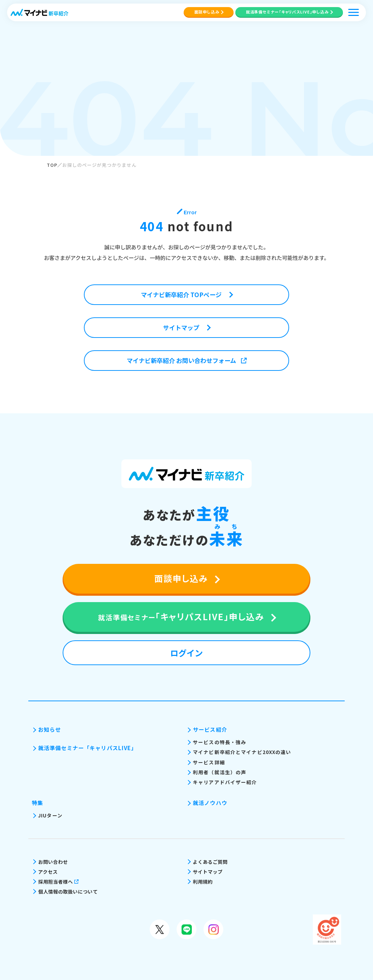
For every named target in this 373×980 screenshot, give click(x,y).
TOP (52, 165)
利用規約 (203, 882)
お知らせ (50, 729)
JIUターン (50, 815)
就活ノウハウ (210, 803)
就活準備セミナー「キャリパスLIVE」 (88, 748)
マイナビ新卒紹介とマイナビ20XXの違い (242, 752)
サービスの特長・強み (220, 742)
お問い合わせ (53, 862)
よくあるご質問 (210, 862)
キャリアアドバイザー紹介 (225, 782)
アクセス (48, 872)
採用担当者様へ (58, 882)
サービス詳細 (209, 762)
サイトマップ (208, 872)
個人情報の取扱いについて (68, 891)
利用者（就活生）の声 (220, 772)
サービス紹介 (210, 729)
